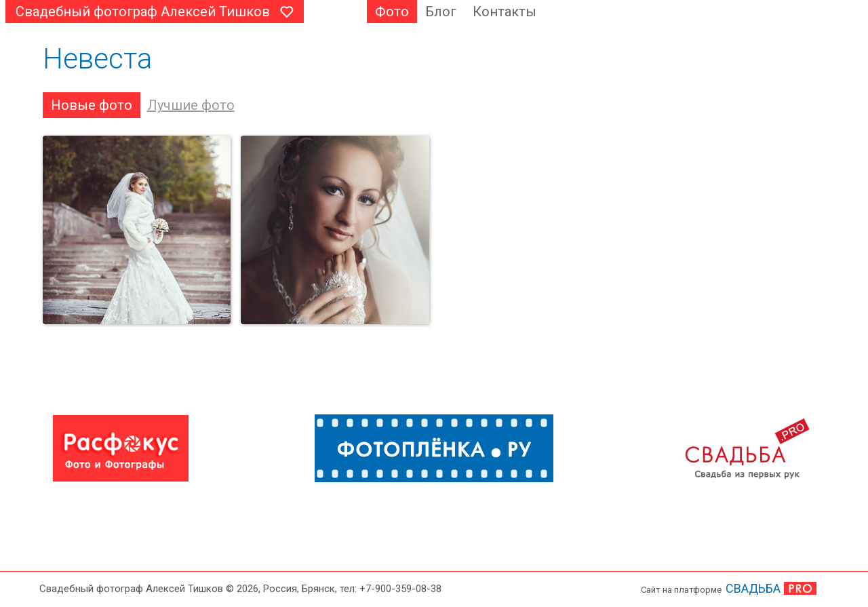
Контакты (505, 12)
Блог (441, 12)
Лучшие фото (191, 105)
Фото (392, 12)
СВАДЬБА (753, 588)
